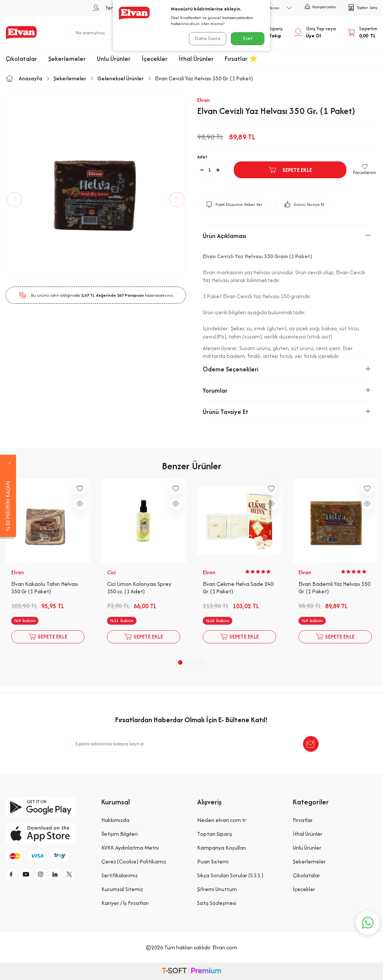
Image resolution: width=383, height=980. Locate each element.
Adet (202, 157)
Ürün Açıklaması (287, 236)
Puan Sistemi (213, 861)
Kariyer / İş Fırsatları (125, 903)
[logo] (21, 33)
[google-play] (48, 807)
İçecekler (155, 59)
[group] (96, 185)
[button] (19, 200)
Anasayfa (24, 78)
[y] (30, 875)
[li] (64, 875)
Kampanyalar (320, 7)
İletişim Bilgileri (120, 834)
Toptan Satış (362, 7)
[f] (13, 875)
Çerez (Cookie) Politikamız (134, 861)
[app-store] (48, 833)
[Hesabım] (315, 33)
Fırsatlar (303, 820)
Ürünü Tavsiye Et (303, 204)
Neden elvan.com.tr (222, 820)
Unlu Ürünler (114, 59)
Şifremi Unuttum (217, 889)
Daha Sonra (206, 38)
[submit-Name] (311, 744)
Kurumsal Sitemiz (122, 889)
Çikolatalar (21, 59)
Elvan (203, 100)
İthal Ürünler (196, 59)
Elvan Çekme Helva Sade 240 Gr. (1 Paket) (238, 588)
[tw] (80, 875)
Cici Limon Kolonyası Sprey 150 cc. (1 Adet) (139, 588)
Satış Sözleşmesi (217, 903)
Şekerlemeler (67, 59)
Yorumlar (287, 390)
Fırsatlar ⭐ (241, 59)
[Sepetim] (362, 33)
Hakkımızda (115, 820)
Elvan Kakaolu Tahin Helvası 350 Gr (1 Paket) (45, 588)
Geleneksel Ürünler (120, 78)
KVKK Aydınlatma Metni (130, 848)
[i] (47, 875)
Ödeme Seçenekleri (287, 369)
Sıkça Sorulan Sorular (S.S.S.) (230, 875)
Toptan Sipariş (215, 834)
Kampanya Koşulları (222, 848)
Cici (111, 572)
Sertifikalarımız (120, 875)
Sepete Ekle (290, 170)
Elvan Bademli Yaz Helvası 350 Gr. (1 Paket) (334, 588)
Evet (248, 38)
